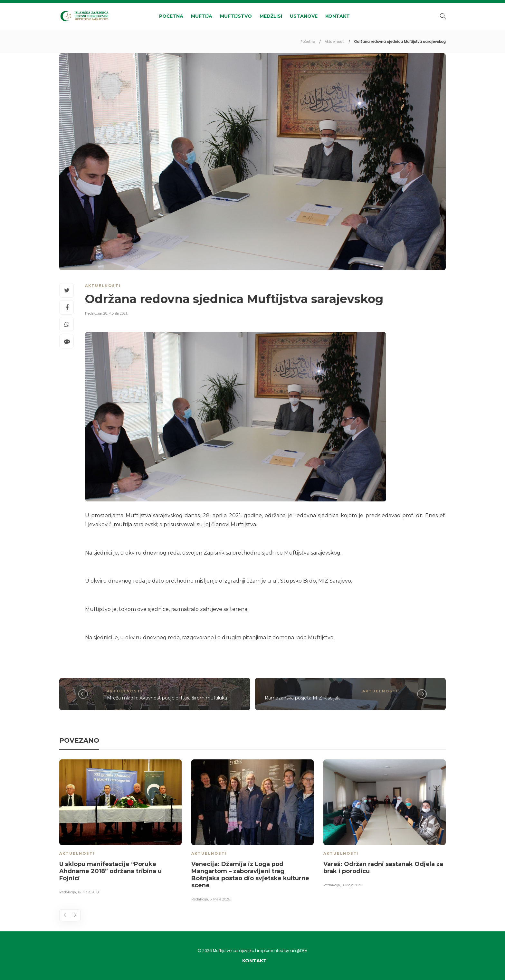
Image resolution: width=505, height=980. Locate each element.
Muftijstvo (236, 16)
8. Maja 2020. (352, 885)
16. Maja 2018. (88, 892)
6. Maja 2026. (220, 899)
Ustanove (304, 16)
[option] (120, 828)
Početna (171, 16)
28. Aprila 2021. (115, 313)
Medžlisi (271, 16)
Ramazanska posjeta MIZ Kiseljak (302, 698)
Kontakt (338, 16)
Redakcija (93, 313)
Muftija (202, 16)
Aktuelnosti (335, 42)
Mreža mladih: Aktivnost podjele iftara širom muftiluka (167, 698)
